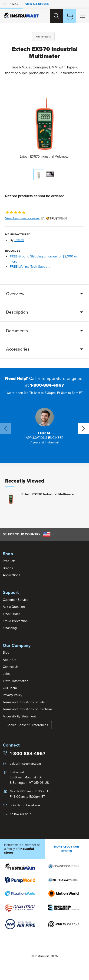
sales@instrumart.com (25, 764)
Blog (6, 653)
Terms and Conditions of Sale (24, 702)
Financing (10, 628)
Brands (8, 568)
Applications (12, 575)
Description (17, 312)
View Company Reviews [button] (36, 218)
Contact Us (11, 667)
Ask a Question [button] (14, 607)
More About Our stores (67, 849)
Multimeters (43, 37)
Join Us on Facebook (25, 805)
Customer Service (16, 600)
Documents (17, 331)
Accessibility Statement (19, 716)
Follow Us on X (21, 814)
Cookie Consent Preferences (27, 725)
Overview (15, 294)
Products (9, 561)
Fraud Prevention (15, 621)
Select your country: (28, 534)
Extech (19, 240)
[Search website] (56, 16)
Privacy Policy (13, 695)
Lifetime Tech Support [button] (30, 267)
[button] (44, 426)
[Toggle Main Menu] (82, 16)
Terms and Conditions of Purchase (27, 709)
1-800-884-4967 (47, 385)
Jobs (6, 674)
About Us (10, 660)
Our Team (10, 688)
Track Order (11, 614)
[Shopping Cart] (69, 16)
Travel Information (16, 681)
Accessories (18, 349)
